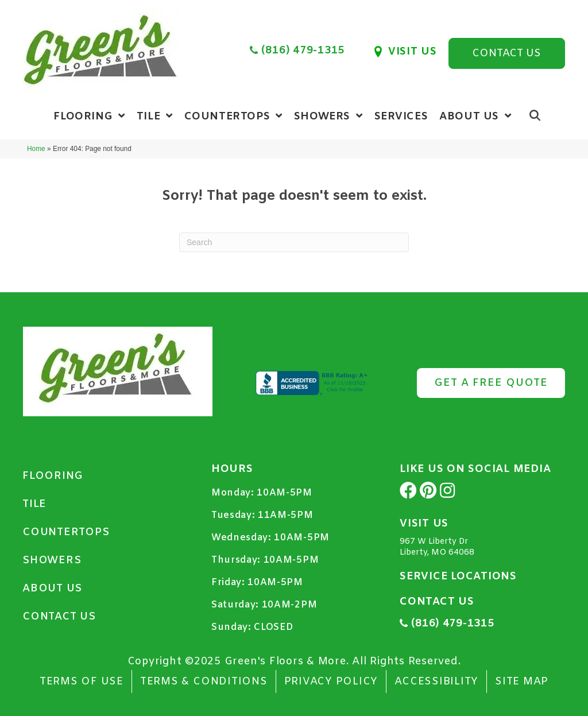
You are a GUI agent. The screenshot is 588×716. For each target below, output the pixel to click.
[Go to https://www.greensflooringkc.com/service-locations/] (482, 579)
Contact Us (59, 617)
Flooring (53, 476)
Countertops (66, 532)
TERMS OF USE (82, 682)
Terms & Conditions (204, 682)
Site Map (522, 682)
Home (36, 149)
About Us (52, 589)
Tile (34, 504)
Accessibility (436, 682)
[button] (507, 53)
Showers (52, 560)
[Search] (294, 242)
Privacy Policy (331, 682)
